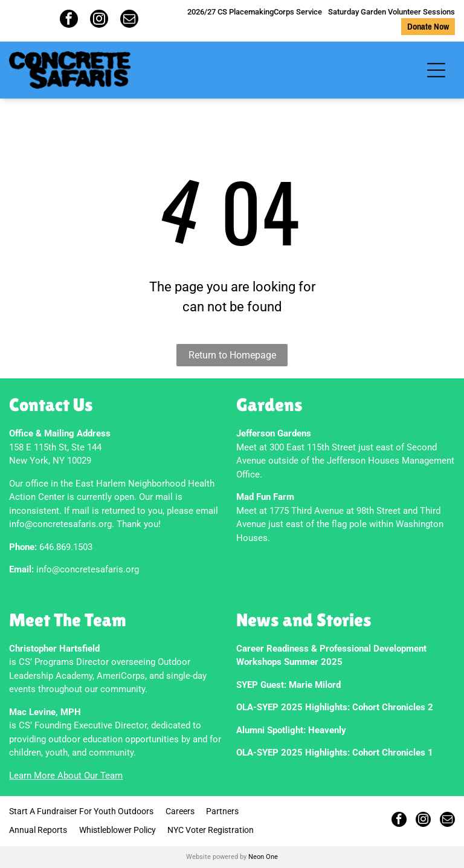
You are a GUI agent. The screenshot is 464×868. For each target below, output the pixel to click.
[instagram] (99, 20)
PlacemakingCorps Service (275, 12)
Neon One (263, 857)
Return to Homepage (232, 355)
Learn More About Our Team (66, 776)
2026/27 (201, 12)
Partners (222, 811)
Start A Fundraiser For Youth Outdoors (81, 811)
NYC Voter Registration (211, 830)
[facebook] (69, 20)
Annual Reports (38, 830)
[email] (129, 20)
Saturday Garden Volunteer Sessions (391, 12)
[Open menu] (436, 70)
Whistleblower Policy (118, 830)
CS (222, 12)
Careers (180, 811)
